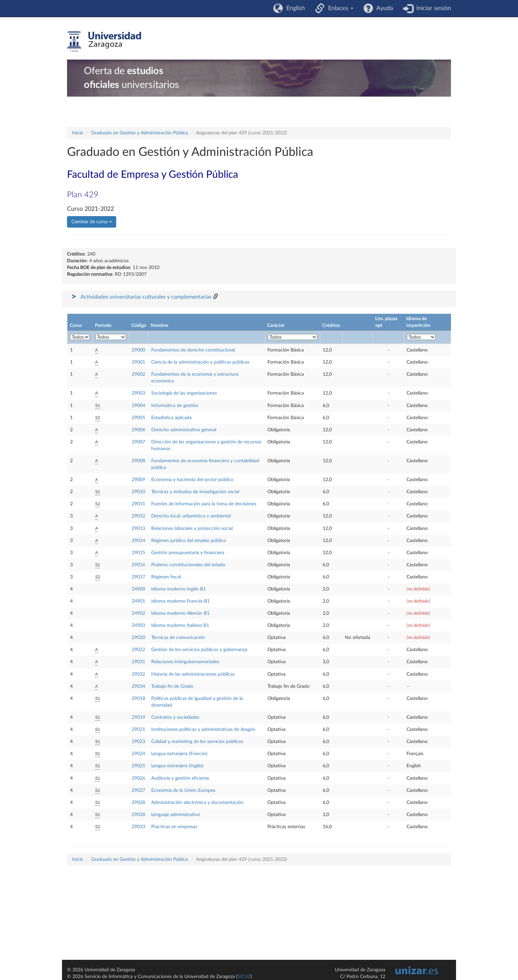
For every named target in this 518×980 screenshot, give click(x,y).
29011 (138, 504)
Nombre (159, 326)
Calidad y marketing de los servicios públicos (197, 742)
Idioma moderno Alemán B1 (180, 613)
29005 (138, 418)
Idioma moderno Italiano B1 (180, 626)
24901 (138, 601)
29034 (138, 686)
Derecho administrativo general (184, 430)
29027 (138, 790)
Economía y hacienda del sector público (192, 480)
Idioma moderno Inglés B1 (179, 589)
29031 (138, 662)
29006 (138, 430)
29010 (138, 492)
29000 (138, 350)
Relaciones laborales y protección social (192, 529)
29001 (138, 362)
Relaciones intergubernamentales (185, 662)
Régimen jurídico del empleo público (189, 541)
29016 (138, 565)
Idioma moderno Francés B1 (181, 601)
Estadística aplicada (171, 418)
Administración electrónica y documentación (197, 803)
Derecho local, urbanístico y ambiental (191, 516)
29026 (138, 778)
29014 (138, 541)
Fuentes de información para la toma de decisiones (204, 504)
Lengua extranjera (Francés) (179, 754)
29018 (138, 699)
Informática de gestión (175, 406)
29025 (138, 766)
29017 (138, 577)
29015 (138, 553)
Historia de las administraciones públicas (193, 674)
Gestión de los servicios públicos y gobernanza (199, 650)
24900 (138, 589)
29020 (138, 638)
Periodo (103, 326)
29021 (138, 730)
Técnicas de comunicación (178, 638)
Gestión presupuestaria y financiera (188, 553)
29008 (138, 461)
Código (139, 326)
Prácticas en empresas (174, 827)
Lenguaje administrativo (176, 815)
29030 (138, 815)
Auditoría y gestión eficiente (180, 778)
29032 (138, 674)
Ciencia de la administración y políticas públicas (200, 362)
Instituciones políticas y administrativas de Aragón (203, 730)
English (294, 8)
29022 (138, 650)
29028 (138, 803)
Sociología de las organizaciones (184, 393)
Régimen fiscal (166, 577)
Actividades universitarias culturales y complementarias (146, 297)
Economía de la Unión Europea (183, 790)
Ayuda (383, 8)
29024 (138, 754)
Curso (76, 326)
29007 (138, 442)
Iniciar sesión (432, 8)
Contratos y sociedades (175, 717)
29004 (138, 406)
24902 (138, 613)
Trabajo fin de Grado (172, 686)
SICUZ (244, 977)
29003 (138, 393)
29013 (138, 529)
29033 (138, 827)
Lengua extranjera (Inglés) (177, 766)
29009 (138, 480)
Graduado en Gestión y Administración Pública (140, 133)
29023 (138, 742)
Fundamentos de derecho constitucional (193, 350)
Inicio (78, 133)
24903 (138, 626)
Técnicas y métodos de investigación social (195, 492)
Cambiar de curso (92, 222)
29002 (138, 374)
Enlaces (339, 8)
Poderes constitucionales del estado (188, 565)
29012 (138, 516)
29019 (138, 717)
